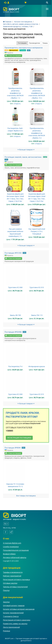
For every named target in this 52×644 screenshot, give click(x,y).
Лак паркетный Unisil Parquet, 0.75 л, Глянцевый (37, 231)
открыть (17, 104)
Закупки (6, 602)
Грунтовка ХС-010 (37, 287)
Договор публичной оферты (15, 557)
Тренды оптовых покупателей (15, 587)
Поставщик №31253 (13, 253)
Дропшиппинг (14, 50)
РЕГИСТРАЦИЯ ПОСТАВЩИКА (19, 438)
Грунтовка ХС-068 (15, 287)
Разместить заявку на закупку (15, 624)
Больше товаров (26, 150)
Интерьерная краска (37, 366)
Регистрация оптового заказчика (17, 620)
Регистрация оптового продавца (16, 579)
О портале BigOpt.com (12, 543)
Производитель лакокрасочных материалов (24, 48)
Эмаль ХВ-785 (15, 315)
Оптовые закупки (10, 583)
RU (6, 524)
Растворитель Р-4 (15, 366)
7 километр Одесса (11, 616)
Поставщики (22, 43)
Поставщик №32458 (13, 332)
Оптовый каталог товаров (14, 606)
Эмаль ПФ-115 (37, 315)
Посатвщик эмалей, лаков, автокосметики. (23, 157)
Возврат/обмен (9, 554)
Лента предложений (11, 627)
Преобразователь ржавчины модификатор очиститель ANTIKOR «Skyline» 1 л (15, 93)
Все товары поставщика (26, 496)
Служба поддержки (11, 547)
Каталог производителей (13, 613)
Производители (35, 43)
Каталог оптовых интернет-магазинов (19, 609)
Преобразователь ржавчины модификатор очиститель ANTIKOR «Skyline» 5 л (37, 133)
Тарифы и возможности (13, 572)
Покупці (6, 590)
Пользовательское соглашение (16, 550)
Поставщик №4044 (13, 448)
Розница (23, 50)
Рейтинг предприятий (12, 576)
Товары (45, 43)
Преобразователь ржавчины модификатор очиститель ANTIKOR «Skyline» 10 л (37, 93)
